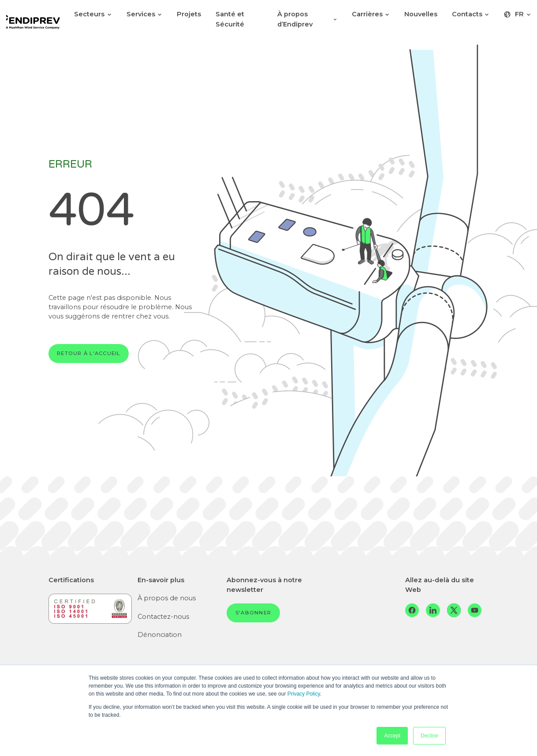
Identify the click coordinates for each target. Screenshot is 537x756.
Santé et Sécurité (230, 19)
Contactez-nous (163, 617)
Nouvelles (421, 14)
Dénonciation (160, 635)
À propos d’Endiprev (307, 19)
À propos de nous (167, 598)
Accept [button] (392, 736)
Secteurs (93, 14)
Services (145, 14)
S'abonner (253, 613)
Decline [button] (429, 736)
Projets (189, 14)
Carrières (371, 14)
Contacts (471, 14)
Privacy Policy (304, 694)
